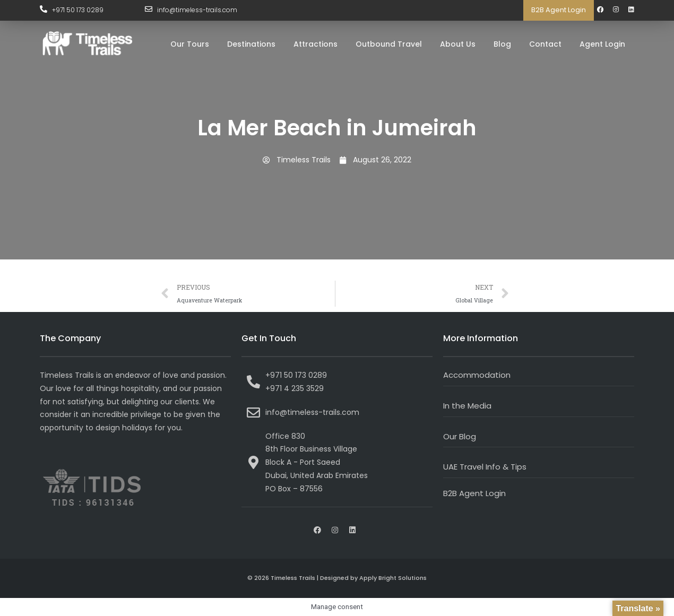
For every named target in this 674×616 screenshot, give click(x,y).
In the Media (467, 406)
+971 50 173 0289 (78, 10)
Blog (502, 44)
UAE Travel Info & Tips (485, 467)
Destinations (251, 44)
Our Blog (460, 436)
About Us (458, 44)
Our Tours (190, 44)
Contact (545, 44)
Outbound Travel (389, 44)
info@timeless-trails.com (197, 10)
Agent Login (602, 44)
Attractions (316, 44)
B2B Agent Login (559, 10)
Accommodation (477, 375)
